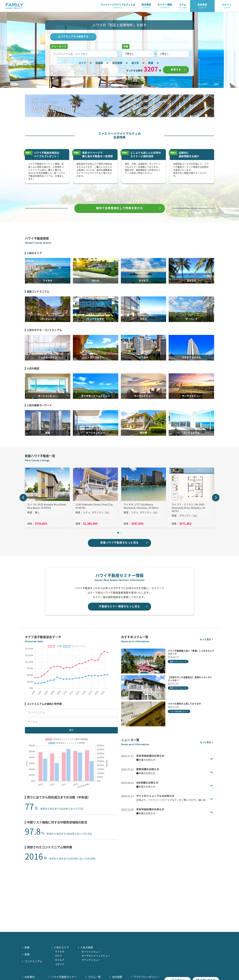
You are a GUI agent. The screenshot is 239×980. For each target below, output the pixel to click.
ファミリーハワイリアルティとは (118, 6)
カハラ (59, 956)
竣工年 (139, 63)
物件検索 (146, 6)
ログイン (227, 6)
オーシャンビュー (91, 952)
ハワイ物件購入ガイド (179, 723)
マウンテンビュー (91, 960)
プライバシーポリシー (146, 977)
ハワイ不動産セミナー (64, 977)
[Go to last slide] (23, 507)
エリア (86, 63)
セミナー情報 (165, 6)
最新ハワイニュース (178, 673)
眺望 (154, 63)
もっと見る (207, 651)
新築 (27, 954)
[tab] (118, 542)
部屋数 (102, 63)
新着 (27, 947)
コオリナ (60, 964)
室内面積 (120, 63)
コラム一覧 (94, 977)
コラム (183, 6)
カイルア (60, 960)
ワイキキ (60, 952)
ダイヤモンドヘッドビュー (96, 956)
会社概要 (117, 977)
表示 (71, 747)
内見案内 (30, 977)
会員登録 (202, 6)
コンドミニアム (34, 961)
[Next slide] (216, 507)
